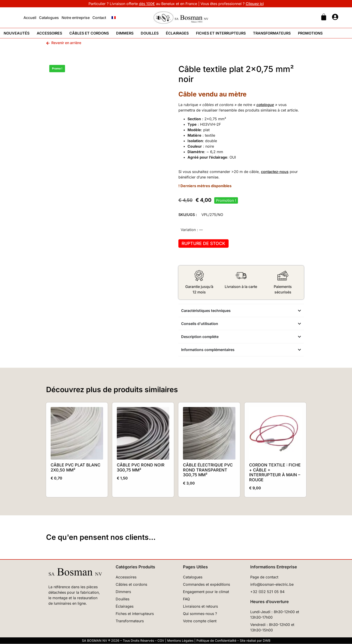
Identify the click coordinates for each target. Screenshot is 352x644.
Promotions (310, 33)
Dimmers (125, 33)
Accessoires (49, 33)
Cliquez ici (255, 4)
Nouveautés (17, 33)
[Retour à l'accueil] (181, 18)
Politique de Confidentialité (216, 641)
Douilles (150, 33)
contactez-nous (275, 172)
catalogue (265, 105)
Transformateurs (272, 33)
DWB (267, 641)
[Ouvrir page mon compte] (335, 17)
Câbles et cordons (89, 33)
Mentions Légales (180, 641)
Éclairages (177, 33)
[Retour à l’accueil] (75, 572)
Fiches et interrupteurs (221, 33)
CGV (161, 641)
